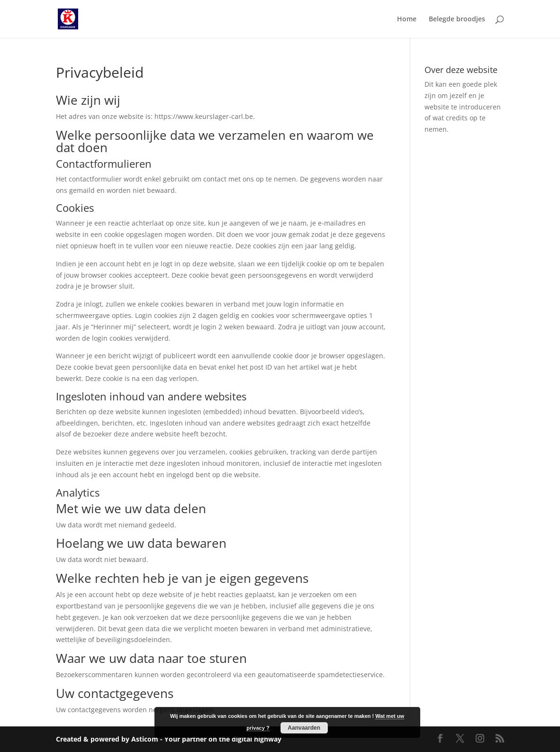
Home (407, 19)
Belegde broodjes (457, 19)
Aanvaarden (304, 728)
